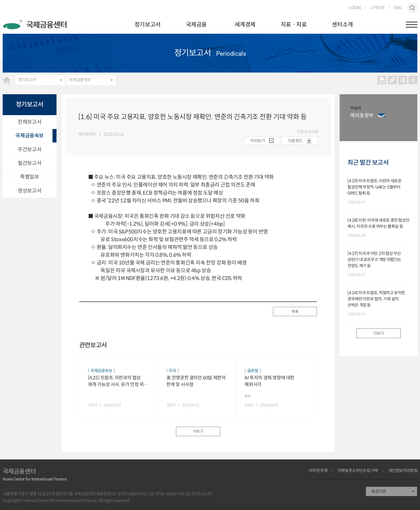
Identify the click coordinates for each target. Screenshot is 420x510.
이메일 (381, 116)
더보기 (198, 431)
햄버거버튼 (412, 25)
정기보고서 (148, 24)
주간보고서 (29, 149)
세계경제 (245, 24)
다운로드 (295, 141)
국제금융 (196, 24)
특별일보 (29, 177)
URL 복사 (392, 80)
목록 (295, 312)
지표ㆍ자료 (294, 24)
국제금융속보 (80, 80)
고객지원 (377, 8)
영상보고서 (29, 191)
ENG (398, 8)
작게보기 (413, 80)
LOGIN (355, 8)
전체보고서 (29, 122)
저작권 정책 (318, 471)
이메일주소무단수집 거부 (358, 471)
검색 (412, 8)
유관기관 (378, 491)
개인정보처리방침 (403, 471)
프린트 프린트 (382, 80)
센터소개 (342, 24)
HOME (7, 80)
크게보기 (403, 80)
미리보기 (258, 141)
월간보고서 (29, 163)
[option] (381, 118)
